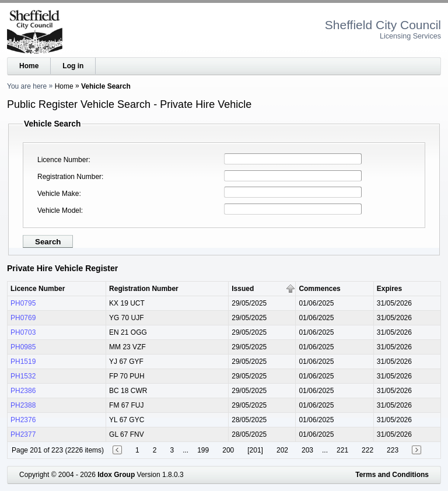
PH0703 (23, 332)
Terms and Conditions (392, 475)
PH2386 (23, 391)
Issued (243, 289)
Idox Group (116, 475)
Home (29, 66)
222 (367, 450)
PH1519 (23, 362)
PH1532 (23, 376)
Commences (319, 289)
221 (342, 450)
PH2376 (23, 420)
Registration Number (69, 177)
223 (393, 450)
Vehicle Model (59, 211)
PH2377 (23, 434)
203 (307, 450)
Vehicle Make (58, 194)
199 (203, 450)
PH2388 (23, 405)
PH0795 (23, 303)
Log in (73, 66)
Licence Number (63, 160)
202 (282, 450)
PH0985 (23, 347)
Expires (389, 289)
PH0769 (23, 318)
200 (228, 450)
